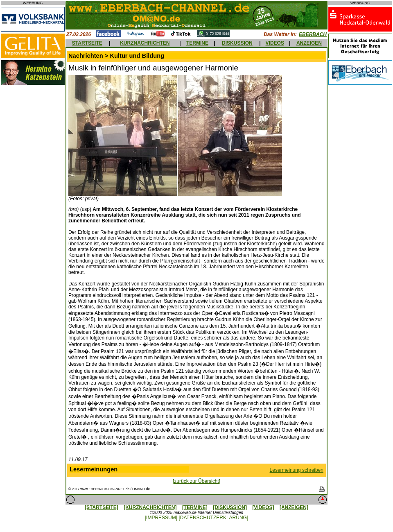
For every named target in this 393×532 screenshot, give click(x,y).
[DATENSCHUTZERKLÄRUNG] (213, 518)
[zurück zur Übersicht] (196, 481)
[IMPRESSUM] (161, 518)
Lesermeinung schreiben (297, 470)
